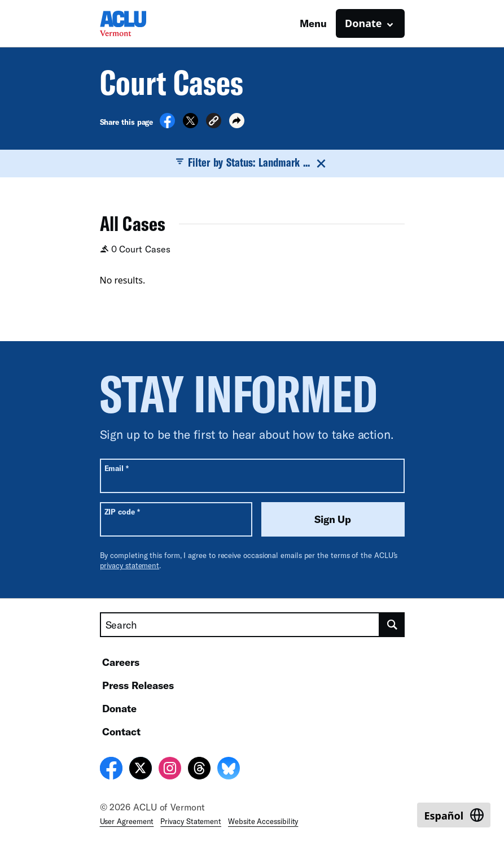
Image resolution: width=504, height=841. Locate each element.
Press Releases (138, 685)
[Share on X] (190, 125)
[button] (214, 122)
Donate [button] (363, 23)
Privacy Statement (191, 821)
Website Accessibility (263, 821)
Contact (121, 731)
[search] (392, 625)
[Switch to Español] (454, 815)
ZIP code (122, 511)
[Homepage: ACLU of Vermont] (139, 23)
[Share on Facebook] (167, 125)
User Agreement (127, 821)
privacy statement (130, 565)
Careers (121, 662)
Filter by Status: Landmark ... (252, 163)
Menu (313, 23)
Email (117, 468)
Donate (119, 708)
